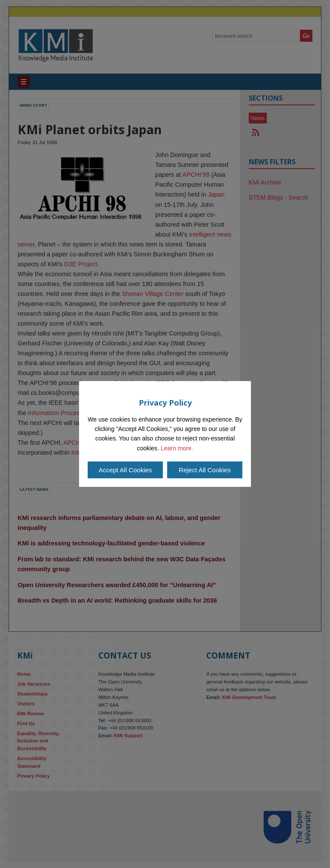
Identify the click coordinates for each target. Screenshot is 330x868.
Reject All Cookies (205, 470)
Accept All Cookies (125, 470)
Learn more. (177, 448)
